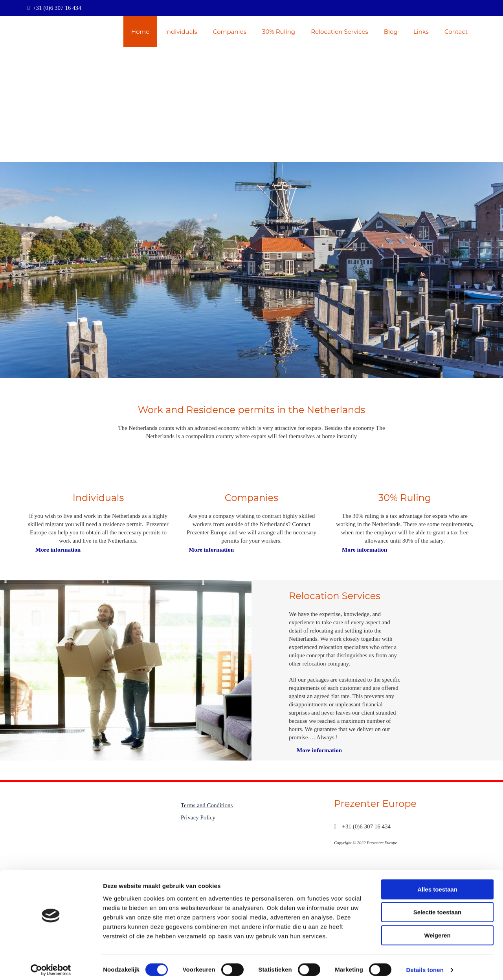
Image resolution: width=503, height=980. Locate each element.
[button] (58, 550)
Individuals (181, 32)
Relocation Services (340, 32)
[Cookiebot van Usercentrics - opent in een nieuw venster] (51, 965)
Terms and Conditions (207, 805)
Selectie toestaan (438, 907)
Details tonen (425, 964)
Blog (391, 32)
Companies (230, 32)
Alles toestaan (437, 884)
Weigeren (437, 930)
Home (140, 32)
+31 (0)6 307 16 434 (57, 8)
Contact (456, 32)
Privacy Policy (198, 817)
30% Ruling (279, 32)
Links (421, 32)
